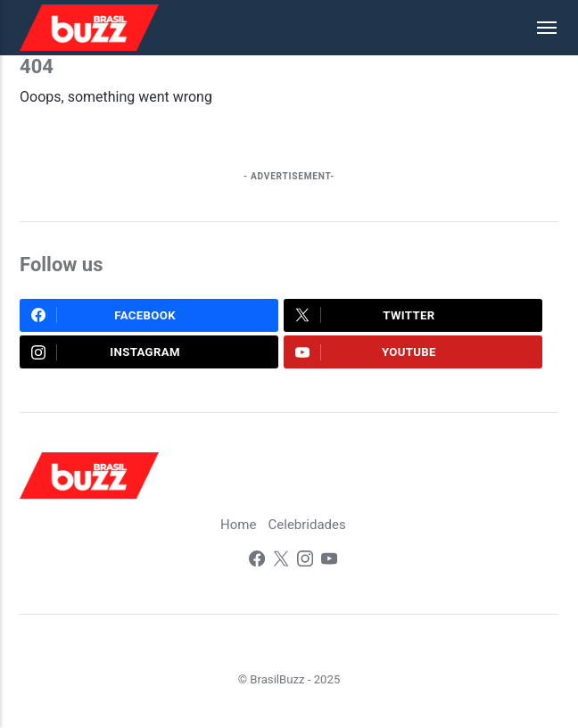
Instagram (105, 352)
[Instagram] (305, 561)
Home (238, 525)
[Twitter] (281, 561)
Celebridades (307, 525)
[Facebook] (257, 561)
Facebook (103, 315)
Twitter (365, 315)
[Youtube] (329, 561)
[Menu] (538, 28)
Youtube (366, 352)
